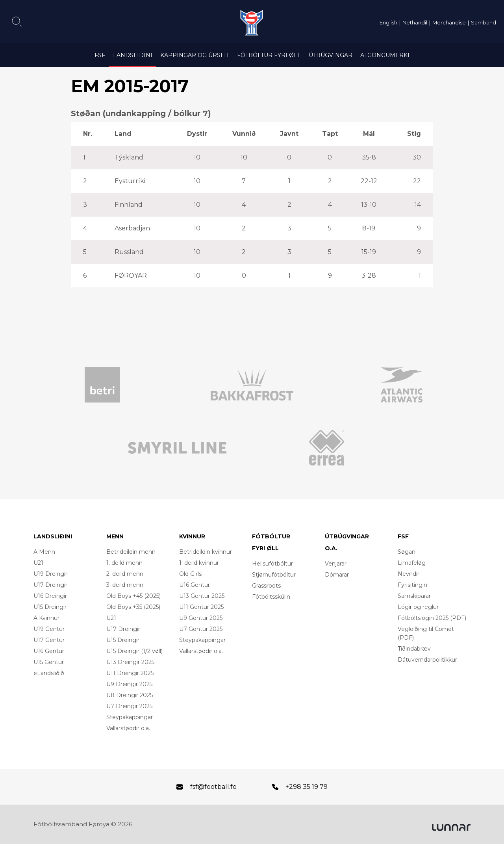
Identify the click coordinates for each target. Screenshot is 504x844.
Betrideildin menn (131, 552)
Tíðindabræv (414, 649)
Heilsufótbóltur (272, 564)
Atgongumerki (385, 55)
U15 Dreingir (50, 607)
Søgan (407, 552)
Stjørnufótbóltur (274, 575)
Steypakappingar (130, 717)
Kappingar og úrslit (195, 55)
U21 (38, 563)
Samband (484, 22)
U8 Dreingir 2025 (130, 695)
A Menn (44, 552)
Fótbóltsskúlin (271, 597)
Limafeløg (412, 563)
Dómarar (337, 575)
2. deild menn (125, 574)
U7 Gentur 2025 (201, 629)
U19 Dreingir (50, 574)
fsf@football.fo (213, 787)
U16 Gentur (49, 651)
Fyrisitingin (412, 585)
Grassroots (266, 586)
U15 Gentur (49, 662)
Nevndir (409, 574)
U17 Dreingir (50, 585)
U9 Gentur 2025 (201, 618)
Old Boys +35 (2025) (133, 607)
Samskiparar (414, 596)
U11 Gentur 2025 (201, 607)
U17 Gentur (49, 640)
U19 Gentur (49, 629)
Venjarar (336, 564)
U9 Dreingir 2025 (129, 684)
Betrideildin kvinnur (206, 552)
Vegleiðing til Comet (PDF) (426, 633)
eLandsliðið (49, 673)
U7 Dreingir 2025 (129, 706)
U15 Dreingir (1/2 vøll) (134, 651)
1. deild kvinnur (199, 563)
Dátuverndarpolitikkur (427, 660)
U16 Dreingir (50, 596)
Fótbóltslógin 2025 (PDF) (432, 618)
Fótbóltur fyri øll (269, 55)
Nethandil (415, 22)
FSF (100, 55)
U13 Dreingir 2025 (130, 662)
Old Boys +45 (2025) (133, 596)
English (388, 22)
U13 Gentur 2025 (202, 596)
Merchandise (449, 22)
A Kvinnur (46, 618)
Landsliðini (133, 55)
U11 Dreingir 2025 (130, 673)
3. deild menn (125, 585)
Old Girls (190, 574)
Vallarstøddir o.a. (128, 728)
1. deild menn (124, 563)
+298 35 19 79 (307, 787)
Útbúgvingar (331, 55)
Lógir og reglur (418, 607)
